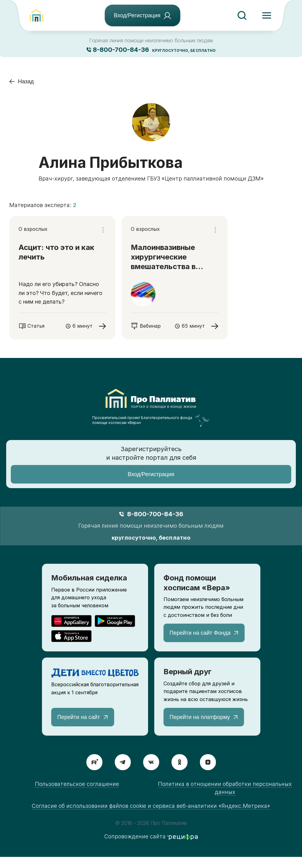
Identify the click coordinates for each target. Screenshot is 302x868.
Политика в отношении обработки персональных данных (225, 788)
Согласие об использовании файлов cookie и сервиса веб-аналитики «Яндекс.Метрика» (151, 806)
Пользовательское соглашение (77, 784)
